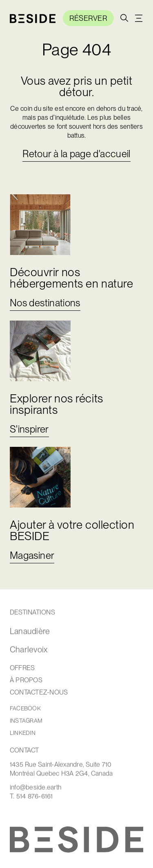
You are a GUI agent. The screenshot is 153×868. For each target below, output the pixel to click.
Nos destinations (45, 303)
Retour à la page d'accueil (76, 154)
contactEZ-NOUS (39, 693)
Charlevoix (29, 650)
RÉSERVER (88, 18)
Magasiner (32, 555)
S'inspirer (29, 429)
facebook (25, 709)
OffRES (22, 668)
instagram (26, 721)
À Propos (26, 681)
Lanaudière (30, 632)
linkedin (23, 733)
